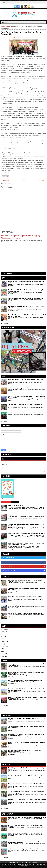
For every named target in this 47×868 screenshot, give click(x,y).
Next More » (4, 323)
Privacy (3, 467)
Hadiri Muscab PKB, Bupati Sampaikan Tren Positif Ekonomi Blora (25, 833)
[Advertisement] (23, 258)
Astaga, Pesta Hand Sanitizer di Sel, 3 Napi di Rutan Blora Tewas (26, 515)
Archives (15, 502)
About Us (3, 462)
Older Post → (42, 180)
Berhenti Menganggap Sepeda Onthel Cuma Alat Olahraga (23, 388)
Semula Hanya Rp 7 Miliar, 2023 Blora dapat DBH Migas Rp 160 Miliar (25, 613)
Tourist (3, 654)
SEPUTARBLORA (23, 862)
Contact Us (4, 464)
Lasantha (25, 864)
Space (3, 651)
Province (3, 641)
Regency (3, 646)
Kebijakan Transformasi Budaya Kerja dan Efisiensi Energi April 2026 (26, 849)
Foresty (3, 632)
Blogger (36, 862)
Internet (3, 634)
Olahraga (8, 27)
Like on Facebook (24, 562)
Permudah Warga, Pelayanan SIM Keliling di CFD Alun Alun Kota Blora (26, 605)
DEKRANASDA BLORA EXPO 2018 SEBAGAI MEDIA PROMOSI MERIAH (26, 534)
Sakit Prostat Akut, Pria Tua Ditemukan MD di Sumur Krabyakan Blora (26, 776)
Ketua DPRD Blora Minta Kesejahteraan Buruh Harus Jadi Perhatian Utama (27, 817)
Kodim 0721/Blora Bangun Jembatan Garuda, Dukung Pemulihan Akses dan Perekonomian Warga (26, 544)
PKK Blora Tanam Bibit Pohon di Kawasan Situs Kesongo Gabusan (25, 681)
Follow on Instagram (24, 571)
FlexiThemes (10, 864)
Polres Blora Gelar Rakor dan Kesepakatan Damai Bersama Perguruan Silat (21, 33)
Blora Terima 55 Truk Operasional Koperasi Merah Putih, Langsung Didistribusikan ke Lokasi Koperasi (20, 237)
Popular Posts (6, 502)
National (3, 639)
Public (2, 644)
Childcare (3, 629)
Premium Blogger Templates (35, 864)
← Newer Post (5, 180)
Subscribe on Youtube (24, 567)
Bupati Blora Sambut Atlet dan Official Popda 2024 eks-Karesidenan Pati (27, 413)
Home (3, 27)
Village (3, 656)
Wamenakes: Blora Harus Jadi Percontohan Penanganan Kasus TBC (26, 298)
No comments (26, 37)
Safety (3, 649)
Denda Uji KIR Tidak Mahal (15, 506)
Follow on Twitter (24, 558)
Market (3, 637)
